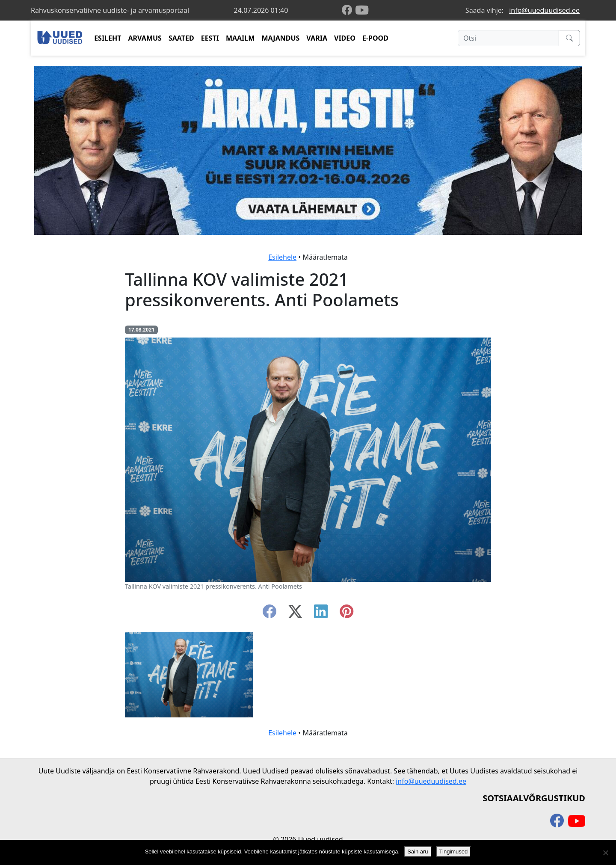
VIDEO (345, 38)
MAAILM (240, 38)
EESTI (210, 38)
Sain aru (418, 852)
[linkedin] (321, 614)
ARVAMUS (145, 38)
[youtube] (362, 10)
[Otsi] (508, 38)
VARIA (317, 38)
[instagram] (346, 614)
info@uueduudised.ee (544, 10)
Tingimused (454, 852)
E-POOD (375, 38)
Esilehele (282, 257)
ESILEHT (108, 38)
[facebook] (349, 10)
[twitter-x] (295, 614)
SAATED (181, 38)
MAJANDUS (280, 38)
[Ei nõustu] (605, 853)
